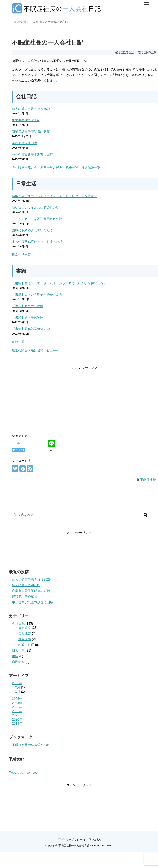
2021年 (17, 715)
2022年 (17, 711)
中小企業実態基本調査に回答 (32, 154)
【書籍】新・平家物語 (28, 318)
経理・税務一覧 (67, 167)
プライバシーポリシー (69, 840)
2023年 (17, 707)
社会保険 (25, 639)
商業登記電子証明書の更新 (31, 132)
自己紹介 (18, 662)
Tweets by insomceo (23, 773)
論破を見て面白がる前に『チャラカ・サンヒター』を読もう (55, 196)
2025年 (17, 699)
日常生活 (18, 651)
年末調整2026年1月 (26, 120)
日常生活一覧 (21, 255)
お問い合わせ (94, 840)
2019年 (17, 724)
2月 (18, 687)
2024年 (17, 703)
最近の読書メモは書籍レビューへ (36, 350)
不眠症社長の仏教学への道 (31, 745)
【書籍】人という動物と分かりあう (37, 295)
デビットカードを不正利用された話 (37, 219)
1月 (18, 691)
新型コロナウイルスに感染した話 (36, 207)
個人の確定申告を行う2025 (31, 109)
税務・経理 (26, 645)
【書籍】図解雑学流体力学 (31, 329)
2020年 (17, 719)
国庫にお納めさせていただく (32, 230)
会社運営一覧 (43, 167)
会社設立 (25, 628)
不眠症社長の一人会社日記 (74, 845)
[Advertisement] (45, 398)
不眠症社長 (148, 480)
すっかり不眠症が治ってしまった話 (37, 242)
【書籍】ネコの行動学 (28, 306)
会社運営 (25, 633)
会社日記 (18, 624)
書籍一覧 (18, 342)
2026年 (17, 683)
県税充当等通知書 (24, 143)
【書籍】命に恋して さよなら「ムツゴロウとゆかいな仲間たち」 (59, 283)
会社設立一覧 (21, 167)
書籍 (15, 656)
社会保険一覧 (91, 167)
